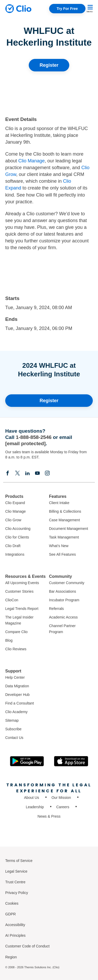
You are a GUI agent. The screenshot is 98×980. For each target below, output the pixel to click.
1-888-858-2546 (34, 437)
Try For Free (67, 9)
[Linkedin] (27, 473)
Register (49, 65)
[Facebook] (8, 473)
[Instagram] (47, 473)
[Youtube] (37, 473)
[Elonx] (18, 473)
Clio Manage (31, 161)
